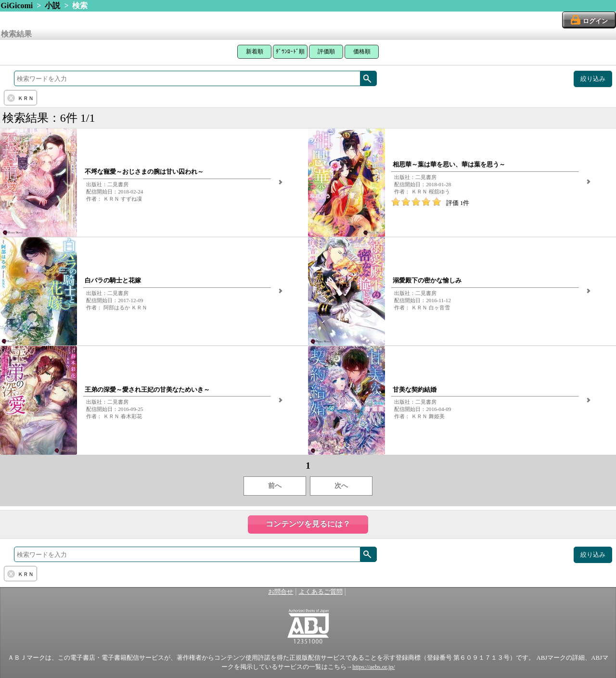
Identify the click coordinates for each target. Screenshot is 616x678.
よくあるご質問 (321, 592)
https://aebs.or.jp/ (373, 667)
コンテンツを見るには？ (308, 524)
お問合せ (281, 592)
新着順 (255, 51)
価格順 (362, 51)
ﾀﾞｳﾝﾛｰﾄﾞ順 (290, 51)
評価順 (326, 51)
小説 (52, 6)
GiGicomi (17, 6)
